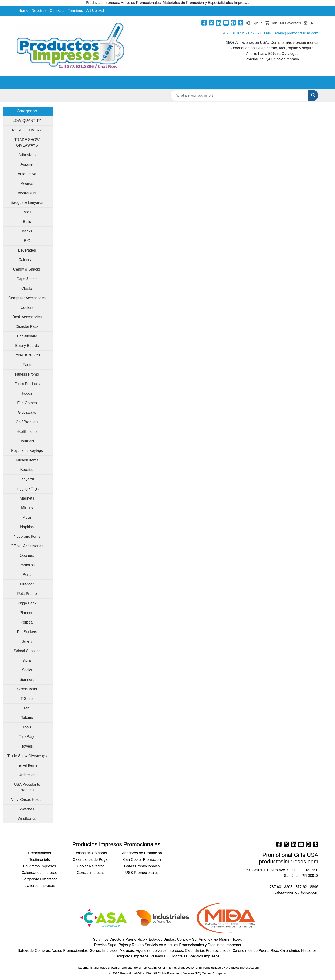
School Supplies (27, 651)
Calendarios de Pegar (91, 860)
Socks (27, 670)
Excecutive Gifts (27, 355)
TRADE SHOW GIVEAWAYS (27, 143)
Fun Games (27, 403)
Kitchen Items (27, 460)
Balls (27, 222)
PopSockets (27, 632)
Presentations (40, 853)
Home (23, 11)
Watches (27, 809)
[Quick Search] (239, 95)
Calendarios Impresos (40, 873)
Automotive (27, 174)
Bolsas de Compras (91, 853)
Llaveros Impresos (40, 886)
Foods (27, 393)
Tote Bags (27, 737)
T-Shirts (27, 699)
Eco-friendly (27, 336)
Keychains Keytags (27, 451)
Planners (27, 613)
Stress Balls (27, 689)
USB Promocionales (142, 873)
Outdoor (27, 584)
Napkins (27, 527)
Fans (27, 365)
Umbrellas (27, 775)
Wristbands (27, 819)
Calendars (27, 260)
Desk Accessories (27, 317)
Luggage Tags (27, 489)
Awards (27, 183)
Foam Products (27, 384)
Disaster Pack (27, 327)
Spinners (27, 680)
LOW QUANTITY (27, 121)
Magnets (27, 498)
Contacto (57, 11)
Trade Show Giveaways (27, 756)
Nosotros (39, 11)
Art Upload (95, 11)
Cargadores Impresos (40, 879)
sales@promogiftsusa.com (296, 33)
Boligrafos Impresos (39, 866)
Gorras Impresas (91, 873)
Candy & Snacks (27, 269)
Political (27, 622)
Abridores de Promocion (142, 853)
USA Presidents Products (27, 787)
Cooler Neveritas (91, 866)
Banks (27, 231)
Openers (27, 555)
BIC (27, 241)
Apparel (27, 164)
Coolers (27, 307)
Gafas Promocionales (142, 866)
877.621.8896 (260, 33)
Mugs (27, 517)
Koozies (27, 470)
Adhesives (27, 155)
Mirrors (27, 508)
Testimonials (40, 860)
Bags (27, 212)
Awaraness (27, 193)
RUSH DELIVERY (27, 130)
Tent (27, 708)
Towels (27, 746)
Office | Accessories (27, 546)
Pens (27, 575)
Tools (27, 727)
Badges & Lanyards (27, 203)
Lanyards (27, 479)
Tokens (27, 718)
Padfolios (27, 565)
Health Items (27, 431)
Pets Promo (27, 594)
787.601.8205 (234, 33)
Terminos (75, 11)
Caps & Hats (27, 279)
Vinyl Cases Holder (27, 800)
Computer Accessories (27, 298)
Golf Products (27, 422)
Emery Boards (27, 346)
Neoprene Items (27, 536)
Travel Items (27, 765)
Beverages (27, 250)
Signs (27, 660)
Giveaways (27, 412)
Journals (27, 441)
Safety (27, 641)
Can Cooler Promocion (142, 860)
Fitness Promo (27, 374)
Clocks (27, 288)
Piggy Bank (27, 603)
